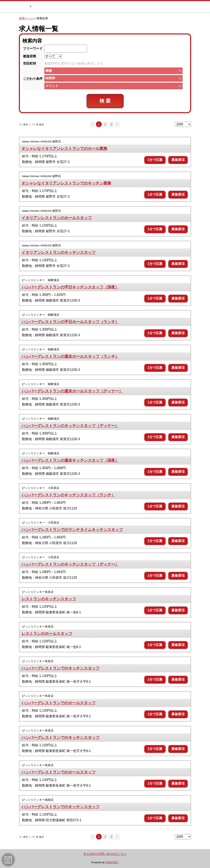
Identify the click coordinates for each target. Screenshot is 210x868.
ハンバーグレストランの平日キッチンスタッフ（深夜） (70, 287)
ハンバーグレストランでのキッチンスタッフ (60, 668)
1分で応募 (155, 160)
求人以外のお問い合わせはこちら (105, 854)
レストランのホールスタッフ (47, 634)
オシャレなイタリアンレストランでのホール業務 (64, 149)
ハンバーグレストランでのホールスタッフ (59, 703)
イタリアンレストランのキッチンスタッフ (59, 252)
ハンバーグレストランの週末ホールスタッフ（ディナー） (72, 391)
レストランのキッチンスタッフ (49, 599)
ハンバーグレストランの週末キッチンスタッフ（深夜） (70, 460)
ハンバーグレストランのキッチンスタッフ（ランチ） (68, 495)
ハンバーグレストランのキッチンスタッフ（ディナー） (70, 426)
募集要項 (178, 160)
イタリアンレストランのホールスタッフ (57, 218)
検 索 (105, 101)
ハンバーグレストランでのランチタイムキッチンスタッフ (72, 530)
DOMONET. (112, 862)
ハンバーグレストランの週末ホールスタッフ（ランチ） (70, 356)
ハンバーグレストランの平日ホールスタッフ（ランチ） (70, 322)
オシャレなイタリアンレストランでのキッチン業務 (66, 183)
